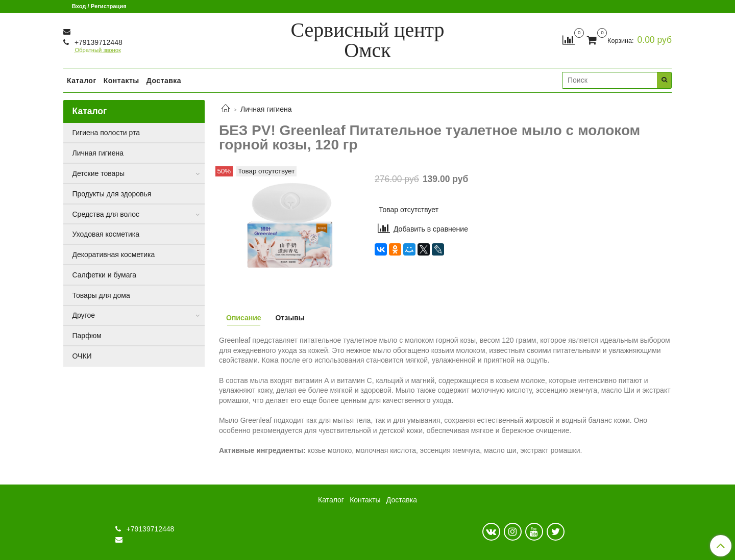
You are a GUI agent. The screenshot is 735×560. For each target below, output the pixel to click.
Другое (84, 315)
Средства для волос (106, 214)
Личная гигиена (266, 109)
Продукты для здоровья (112, 194)
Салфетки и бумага (105, 275)
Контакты (121, 81)
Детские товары (99, 173)
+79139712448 (97, 42)
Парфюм (87, 336)
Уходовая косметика (106, 234)
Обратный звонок (97, 50)
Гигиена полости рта (106, 133)
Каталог (82, 81)
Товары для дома (101, 295)
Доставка (164, 81)
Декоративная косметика (114, 254)
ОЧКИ (82, 356)
